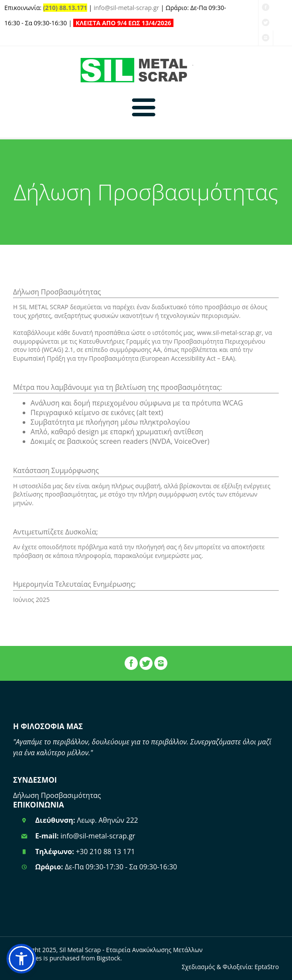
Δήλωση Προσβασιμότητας (57, 795)
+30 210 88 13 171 (105, 852)
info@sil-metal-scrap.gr (126, 8)
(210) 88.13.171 (65, 8)
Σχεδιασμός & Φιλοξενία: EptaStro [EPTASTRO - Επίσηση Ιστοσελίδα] (230, 967)
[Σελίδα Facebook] (131, 666)
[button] (21, 959)
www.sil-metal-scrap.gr (229, 333)
